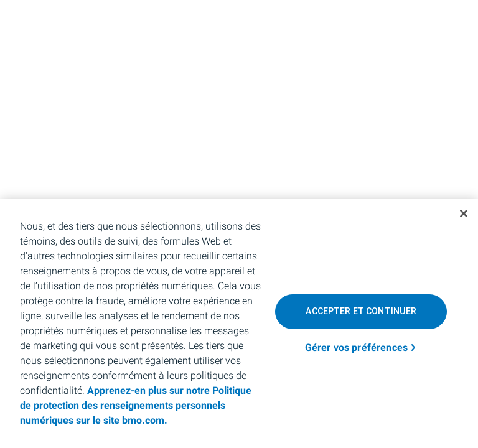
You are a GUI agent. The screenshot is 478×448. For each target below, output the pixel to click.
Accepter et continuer (361, 311)
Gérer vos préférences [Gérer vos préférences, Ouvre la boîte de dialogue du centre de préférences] (356, 348)
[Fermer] (464, 213)
